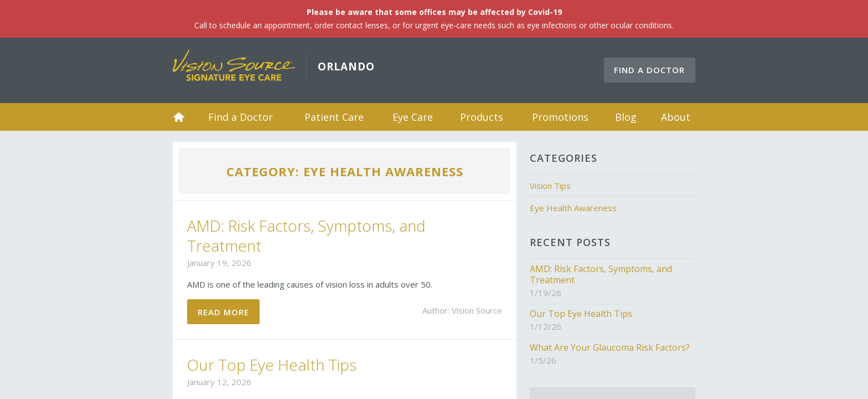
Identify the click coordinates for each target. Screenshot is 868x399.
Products (482, 117)
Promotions (560, 117)
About (676, 117)
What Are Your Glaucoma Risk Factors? (610, 347)
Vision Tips (550, 186)
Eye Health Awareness (573, 208)
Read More (223, 312)
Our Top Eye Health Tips (272, 365)
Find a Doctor (649, 70)
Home (179, 117)
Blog (626, 117)
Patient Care (334, 117)
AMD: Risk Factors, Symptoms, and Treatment (306, 236)
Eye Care (413, 117)
